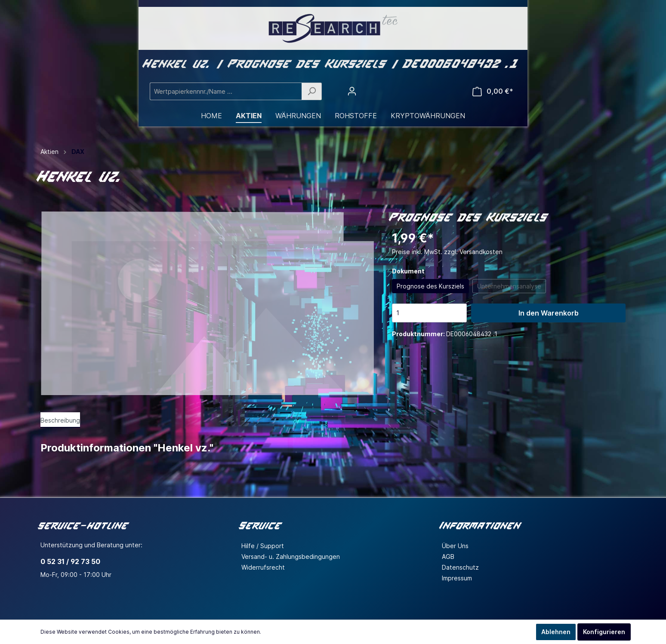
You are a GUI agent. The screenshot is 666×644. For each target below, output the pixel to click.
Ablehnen (556, 632)
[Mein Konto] (352, 91)
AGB (448, 557)
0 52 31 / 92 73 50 (70, 561)
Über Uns (455, 546)
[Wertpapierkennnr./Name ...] (226, 91)
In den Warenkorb (549, 313)
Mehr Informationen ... (290, 632)
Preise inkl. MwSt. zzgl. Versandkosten (447, 252)
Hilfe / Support (263, 546)
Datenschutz (460, 567)
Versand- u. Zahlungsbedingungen (291, 557)
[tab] (60, 420)
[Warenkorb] (493, 91)
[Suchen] (312, 91)
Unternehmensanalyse (509, 286)
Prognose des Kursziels (430, 286)
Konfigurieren (604, 632)
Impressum (457, 578)
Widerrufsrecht (263, 567)
